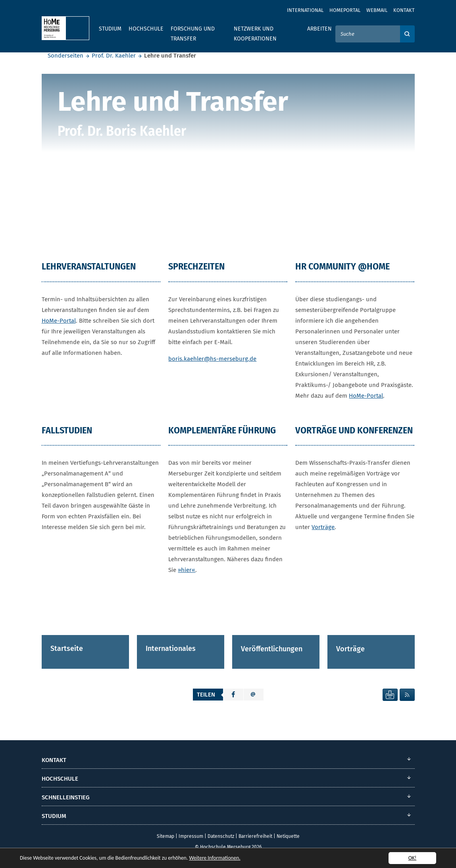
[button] (233, 695)
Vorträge (323, 527)
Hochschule (146, 29)
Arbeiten (319, 29)
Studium (110, 29)
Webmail (377, 10)
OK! (413, 858)
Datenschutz (221, 836)
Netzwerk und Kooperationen (255, 34)
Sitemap (165, 836)
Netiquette (288, 836)
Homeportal (345, 10)
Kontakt (404, 10)
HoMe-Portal (59, 320)
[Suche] (368, 34)
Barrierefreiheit (255, 836)
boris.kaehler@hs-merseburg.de (212, 358)
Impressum (191, 836)
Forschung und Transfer (193, 34)
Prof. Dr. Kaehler (114, 56)
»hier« (187, 570)
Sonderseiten (65, 56)
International (305, 10)
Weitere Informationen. (215, 858)
